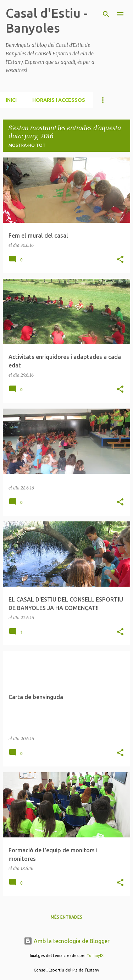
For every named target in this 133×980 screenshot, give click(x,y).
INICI (11, 100)
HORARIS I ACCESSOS (59, 100)
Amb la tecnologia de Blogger (67, 941)
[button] (120, 260)
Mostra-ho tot (27, 145)
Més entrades (66, 917)
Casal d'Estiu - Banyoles (47, 20)
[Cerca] (106, 14)
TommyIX (95, 956)
